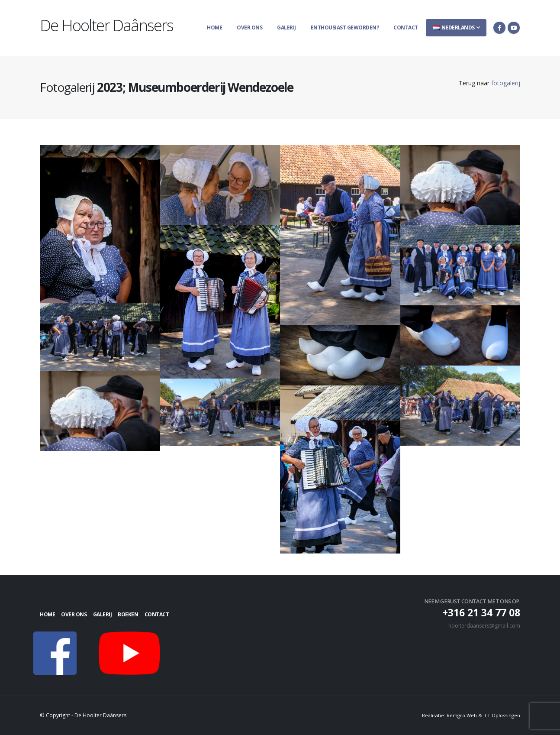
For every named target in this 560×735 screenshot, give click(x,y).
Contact (406, 28)
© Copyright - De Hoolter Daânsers (85, 715)
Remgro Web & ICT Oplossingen (483, 715)
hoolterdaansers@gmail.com (483, 626)
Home (214, 28)
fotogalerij (506, 83)
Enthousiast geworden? (345, 28)
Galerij (286, 28)
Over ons (249, 28)
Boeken (147, 614)
